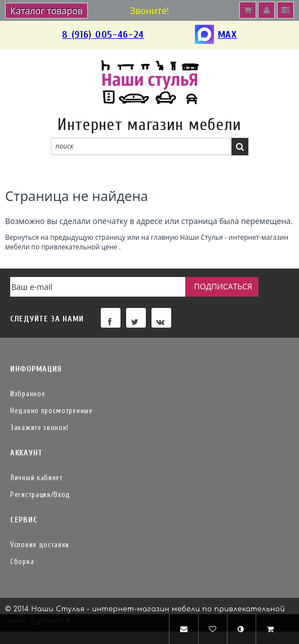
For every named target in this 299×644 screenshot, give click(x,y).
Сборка (22, 562)
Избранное (28, 394)
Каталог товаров (46, 11)
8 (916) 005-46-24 (103, 35)
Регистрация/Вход (40, 495)
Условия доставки (40, 545)
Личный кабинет (37, 478)
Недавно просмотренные (52, 411)
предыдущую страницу (88, 237)
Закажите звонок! (39, 428)
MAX (216, 35)
